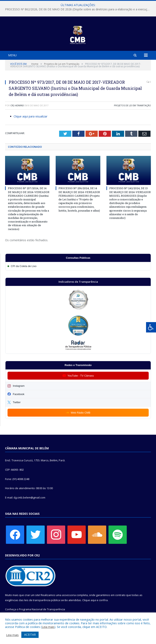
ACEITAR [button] (30, 635)
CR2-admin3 (17, 105)
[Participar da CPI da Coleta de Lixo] (78, 266)
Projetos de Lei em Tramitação (132, 105)
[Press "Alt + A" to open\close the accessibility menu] (151, 327)
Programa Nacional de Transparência (42, 609)
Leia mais (48, 627)
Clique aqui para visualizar (30, 116)
